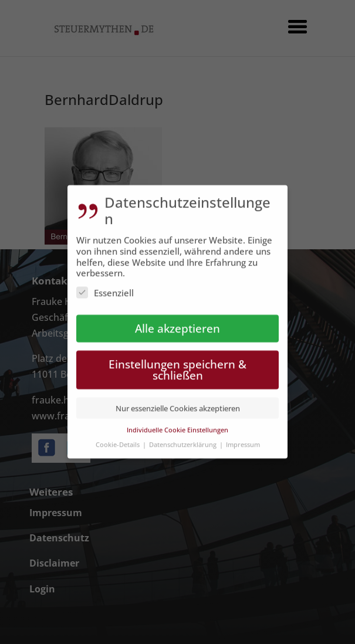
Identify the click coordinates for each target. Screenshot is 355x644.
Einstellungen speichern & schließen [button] (177, 364)
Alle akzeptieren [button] (177, 323)
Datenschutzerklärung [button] (184, 438)
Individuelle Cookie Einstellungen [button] (177, 424)
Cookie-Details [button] (119, 438)
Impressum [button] (243, 438)
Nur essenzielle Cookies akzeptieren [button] (178, 402)
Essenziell (105, 287)
